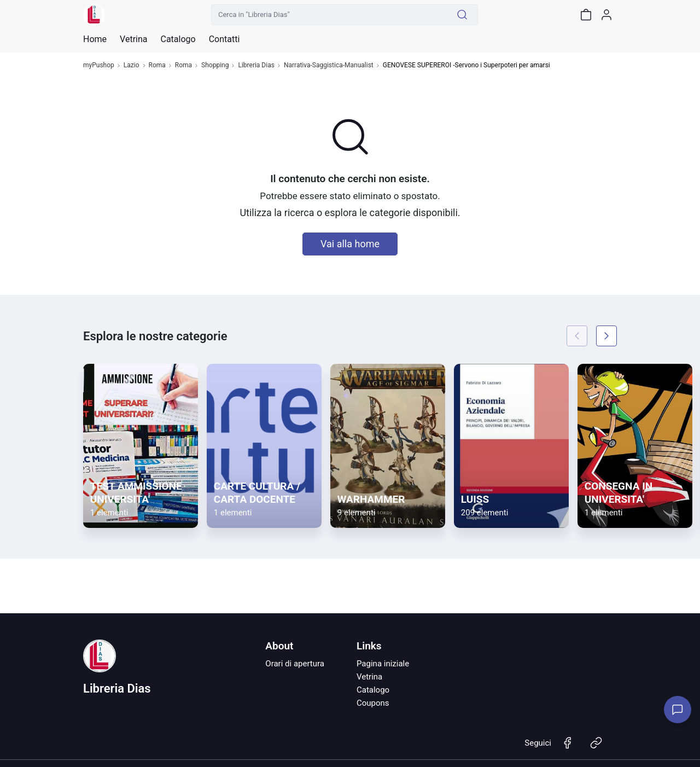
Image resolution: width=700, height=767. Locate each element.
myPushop (99, 65)
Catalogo (178, 39)
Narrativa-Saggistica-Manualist (329, 65)
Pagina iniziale (383, 664)
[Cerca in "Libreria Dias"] (329, 15)
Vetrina (369, 677)
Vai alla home (350, 244)
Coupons (373, 703)
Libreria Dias (256, 65)
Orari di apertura (295, 664)
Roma (157, 65)
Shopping (215, 65)
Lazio (132, 65)
